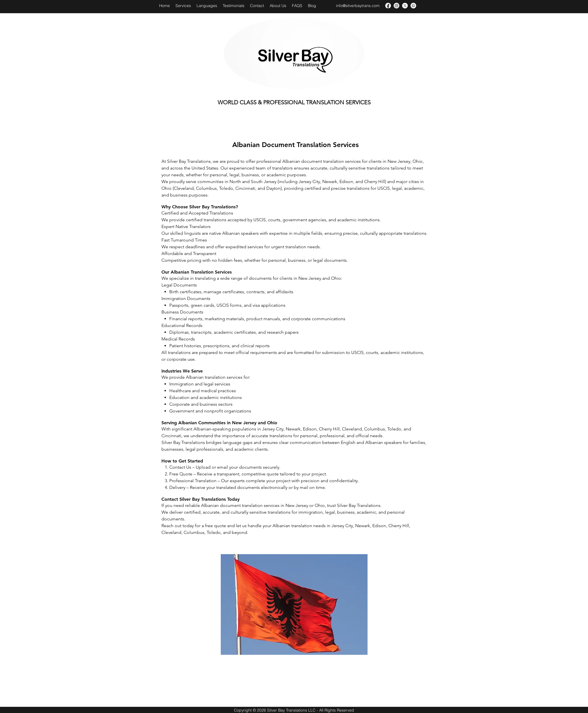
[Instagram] (396, 6)
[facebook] (388, 6)
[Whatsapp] (413, 6)
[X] (405, 6)
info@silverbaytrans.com (358, 6)
